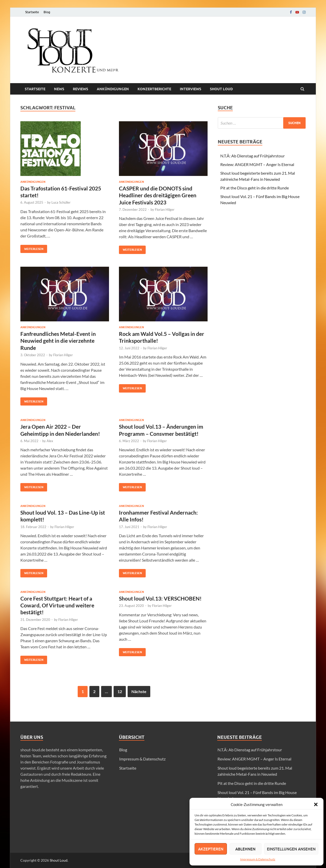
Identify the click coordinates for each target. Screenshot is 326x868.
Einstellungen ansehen (291, 849)
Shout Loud (59, 860)
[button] (316, 804)
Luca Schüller (61, 202)
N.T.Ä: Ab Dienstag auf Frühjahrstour (253, 156)
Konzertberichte (154, 89)
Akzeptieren (211, 849)
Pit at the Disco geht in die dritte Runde (255, 188)
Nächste (139, 691)
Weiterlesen (32, 248)
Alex (50, 441)
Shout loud (221, 89)
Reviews (80, 89)
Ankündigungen (113, 89)
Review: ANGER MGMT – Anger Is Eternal (257, 164)
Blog (47, 12)
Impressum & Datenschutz (258, 859)
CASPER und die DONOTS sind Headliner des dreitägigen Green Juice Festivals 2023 (158, 195)
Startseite (32, 12)
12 (120, 691)
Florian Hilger (165, 209)
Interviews (191, 89)
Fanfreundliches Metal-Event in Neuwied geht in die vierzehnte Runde (58, 341)
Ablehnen (245, 849)
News (59, 89)
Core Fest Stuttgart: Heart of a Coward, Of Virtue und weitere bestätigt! (57, 605)
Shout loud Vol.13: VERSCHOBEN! (160, 598)
